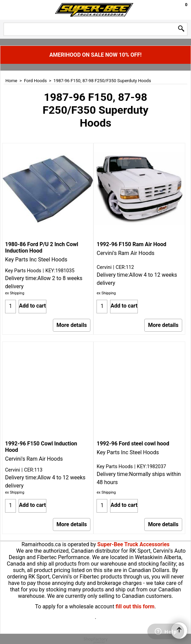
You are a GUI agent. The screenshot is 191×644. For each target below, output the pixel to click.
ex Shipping (15, 293)
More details (72, 325)
